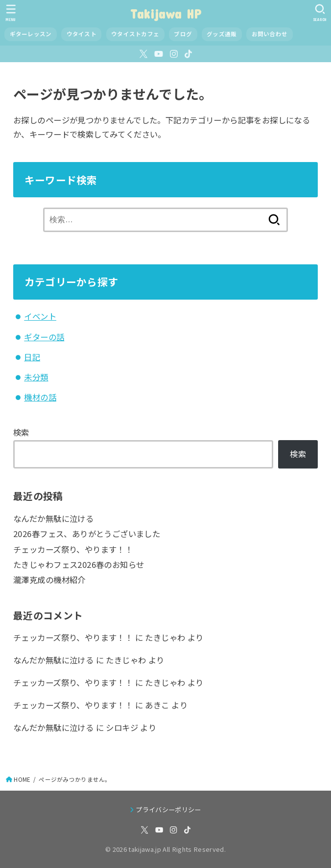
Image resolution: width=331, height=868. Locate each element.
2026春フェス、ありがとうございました (87, 534)
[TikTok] (188, 54)
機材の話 (40, 397)
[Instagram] (174, 54)
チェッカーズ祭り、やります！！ (73, 549)
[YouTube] (159, 54)
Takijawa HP (165, 13)
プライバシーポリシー (168, 809)
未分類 (36, 377)
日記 (32, 357)
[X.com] (143, 54)
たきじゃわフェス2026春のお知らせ (79, 564)
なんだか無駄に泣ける (53, 518)
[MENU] (11, 13)
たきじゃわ (165, 637)
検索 (21, 432)
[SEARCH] (320, 13)
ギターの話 (44, 337)
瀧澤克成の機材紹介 (49, 580)
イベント (40, 316)
